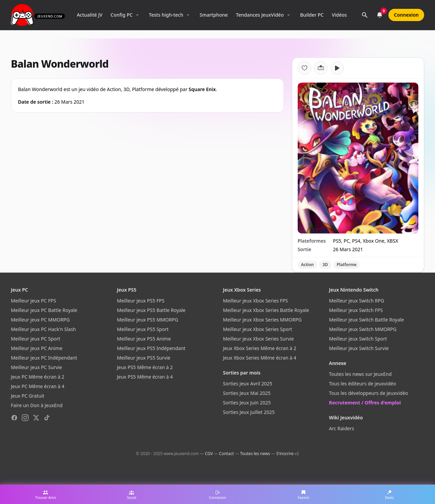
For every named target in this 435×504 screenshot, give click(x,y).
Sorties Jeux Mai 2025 (247, 393)
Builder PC (312, 15)
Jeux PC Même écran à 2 (38, 377)
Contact (227, 454)
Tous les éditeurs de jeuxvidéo (362, 384)
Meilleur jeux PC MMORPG (40, 320)
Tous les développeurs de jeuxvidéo (369, 393)
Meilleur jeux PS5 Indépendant (151, 348)
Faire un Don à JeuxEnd (37, 405)
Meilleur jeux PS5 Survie (144, 358)
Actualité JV (90, 15)
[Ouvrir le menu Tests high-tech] (188, 15)
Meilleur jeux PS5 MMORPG (147, 320)
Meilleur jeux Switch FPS (356, 310)
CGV (209, 454)
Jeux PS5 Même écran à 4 (145, 377)
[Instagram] (25, 418)
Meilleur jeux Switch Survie (359, 348)
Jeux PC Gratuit (28, 396)
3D (325, 265)
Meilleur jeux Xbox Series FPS (255, 301)
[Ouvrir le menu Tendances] (289, 15)
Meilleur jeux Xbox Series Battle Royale (266, 310)
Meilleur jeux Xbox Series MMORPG (262, 320)
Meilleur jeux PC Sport (36, 339)
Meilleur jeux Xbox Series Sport (257, 329)
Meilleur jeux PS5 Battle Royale (151, 310)
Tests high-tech (166, 15)
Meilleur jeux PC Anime (37, 348)
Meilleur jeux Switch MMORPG (363, 329)
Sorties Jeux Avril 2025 (248, 384)
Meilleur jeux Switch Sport (358, 339)
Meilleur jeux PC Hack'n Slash (43, 329)
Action (307, 265)
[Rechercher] (365, 15)
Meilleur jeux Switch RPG (356, 301)
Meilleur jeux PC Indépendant (44, 358)
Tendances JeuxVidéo (260, 15)
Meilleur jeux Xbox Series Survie (258, 339)
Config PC (121, 15)
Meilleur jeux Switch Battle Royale (367, 320)
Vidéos (339, 15)
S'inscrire (285, 454)
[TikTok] (47, 418)
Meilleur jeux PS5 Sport (143, 329)
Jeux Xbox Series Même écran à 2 (260, 348)
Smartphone (214, 15)
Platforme (347, 265)
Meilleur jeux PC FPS (33, 301)
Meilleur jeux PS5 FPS (141, 301)
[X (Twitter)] (36, 418)
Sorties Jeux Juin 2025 (247, 403)
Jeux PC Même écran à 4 (38, 386)
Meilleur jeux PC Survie (36, 367)
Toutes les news (255, 454)
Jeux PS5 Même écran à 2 (145, 367)
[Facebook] (14, 418)
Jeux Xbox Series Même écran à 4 (260, 358)
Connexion (406, 15)
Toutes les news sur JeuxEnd (360, 374)
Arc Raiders (342, 428)
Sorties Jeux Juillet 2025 (249, 412)
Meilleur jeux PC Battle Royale (44, 310)
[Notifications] (380, 15)
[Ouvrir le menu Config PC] (137, 15)
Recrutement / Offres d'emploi (365, 403)
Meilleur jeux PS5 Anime (144, 339)
